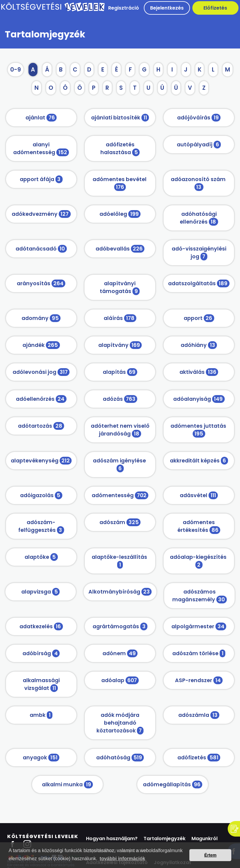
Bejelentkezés (167, 8)
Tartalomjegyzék (164, 839)
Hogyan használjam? (112, 839)
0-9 (16, 70)
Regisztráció (124, 8)
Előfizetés (215, 8)
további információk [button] (123, 859)
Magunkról (204, 839)
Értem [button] (210, 855)
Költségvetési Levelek (43, 836)
